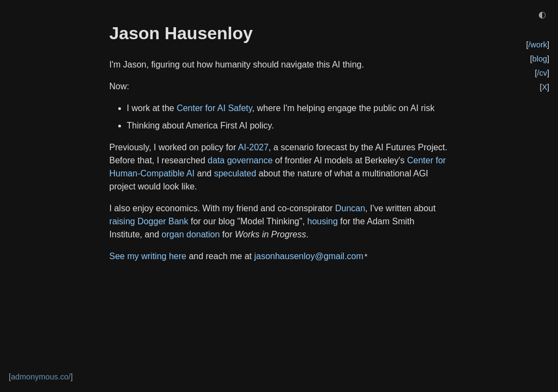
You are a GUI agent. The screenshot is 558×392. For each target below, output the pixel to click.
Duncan (350, 208)
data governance (240, 160)
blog (540, 59)
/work (538, 45)
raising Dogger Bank (149, 221)
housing (323, 221)
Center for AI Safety (214, 108)
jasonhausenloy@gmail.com (308, 256)
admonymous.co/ (41, 377)
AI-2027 (253, 147)
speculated (235, 173)
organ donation (191, 234)
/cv (542, 73)
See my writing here (148, 256)
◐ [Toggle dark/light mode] (542, 14)
